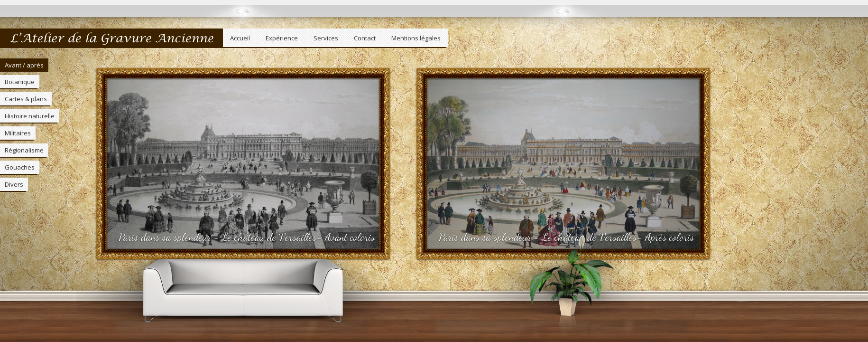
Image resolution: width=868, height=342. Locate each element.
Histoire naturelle (30, 116)
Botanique (20, 82)
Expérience (282, 38)
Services (326, 38)
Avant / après (24, 65)
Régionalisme (24, 150)
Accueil (240, 38)
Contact (365, 38)
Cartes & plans (26, 99)
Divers (14, 184)
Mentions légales (416, 38)
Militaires (18, 133)
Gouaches (20, 167)
